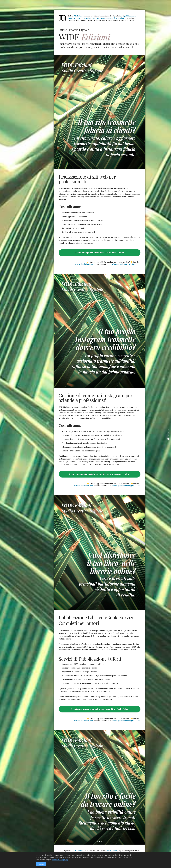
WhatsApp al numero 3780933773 (126, 264)
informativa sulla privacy (60, 860)
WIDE (79, 16)
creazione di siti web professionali (113, 18)
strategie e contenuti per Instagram (86, 18)
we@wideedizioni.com (84, 264)
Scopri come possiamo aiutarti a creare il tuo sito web (100, 253)
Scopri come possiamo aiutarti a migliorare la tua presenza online (100, 474)
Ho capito (41, 864)
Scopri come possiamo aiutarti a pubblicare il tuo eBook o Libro (100, 709)
